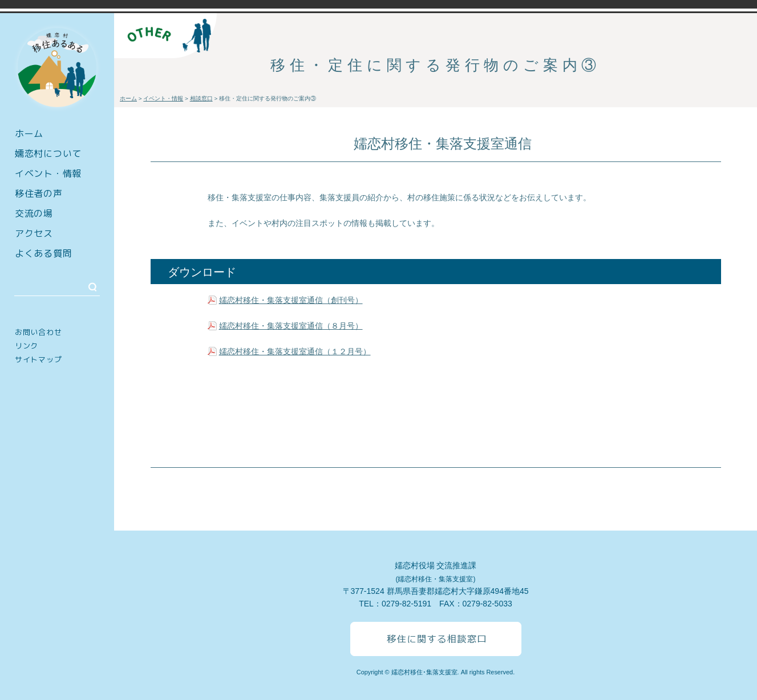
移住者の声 (39, 193)
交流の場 (34, 213)
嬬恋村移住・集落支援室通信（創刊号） (291, 300)
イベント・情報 (48, 173)
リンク (27, 346)
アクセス (34, 233)
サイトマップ (38, 359)
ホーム (29, 133)
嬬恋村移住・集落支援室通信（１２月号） (295, 351)
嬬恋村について (48, 153)
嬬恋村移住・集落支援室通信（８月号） (291, 326)
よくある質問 (43, 253)
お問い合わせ (38, 332)
